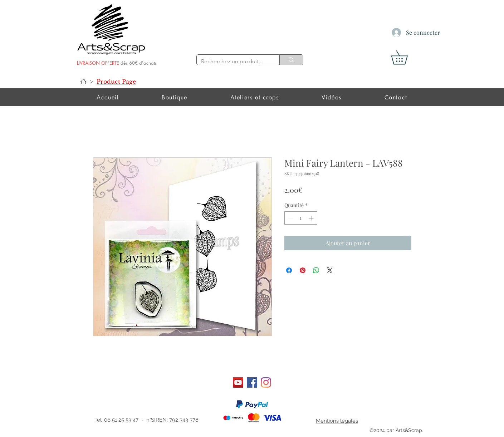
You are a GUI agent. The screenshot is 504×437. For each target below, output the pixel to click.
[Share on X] (330, 270)
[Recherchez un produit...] (233, 62)
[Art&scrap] (238, 382)
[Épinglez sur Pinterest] (303, 270)
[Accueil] (83, 82)
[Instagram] (266, 382)
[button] (406, 58)
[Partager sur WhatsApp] (316, 270)
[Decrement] (290, 218)
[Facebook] (252, 382)
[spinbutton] (301, 218)
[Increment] (312, 218)
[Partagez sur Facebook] (289, 270)
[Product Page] (116, 82)
